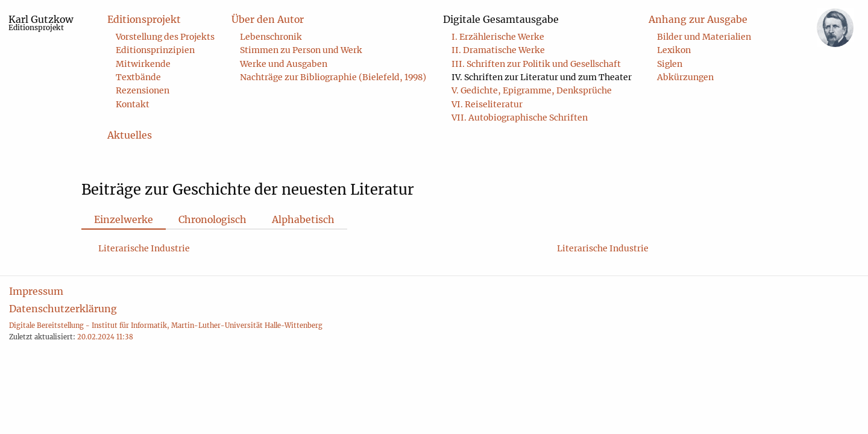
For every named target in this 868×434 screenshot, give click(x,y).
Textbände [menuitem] (138, 77)
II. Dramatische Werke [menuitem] (498, 50)
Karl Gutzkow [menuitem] (41, 23)
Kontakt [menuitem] (133, 104)
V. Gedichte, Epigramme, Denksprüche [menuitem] (532, 90)
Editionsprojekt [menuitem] (144, 19)
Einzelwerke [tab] (124, 219)
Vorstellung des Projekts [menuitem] (165, 37)
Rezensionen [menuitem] (143, 90)
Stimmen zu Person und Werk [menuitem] (301, 50)
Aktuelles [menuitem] (130, 135)
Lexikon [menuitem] (674, 50)
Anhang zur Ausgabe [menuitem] (698, 19)
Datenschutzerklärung (63, 309)
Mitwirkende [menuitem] (143, 64)
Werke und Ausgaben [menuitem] (284, 64)
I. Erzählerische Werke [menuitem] (498, 37)
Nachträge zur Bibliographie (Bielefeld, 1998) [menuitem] (333, 77)
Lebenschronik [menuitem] (271, 37)
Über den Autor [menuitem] (268, 19)
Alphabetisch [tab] (303, 219)
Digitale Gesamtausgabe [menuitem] (501, 19)
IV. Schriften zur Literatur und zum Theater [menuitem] (542, 77)
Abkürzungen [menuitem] (685, 77)
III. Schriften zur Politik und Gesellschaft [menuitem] (536, 64)
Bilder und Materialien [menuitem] (704, 37)
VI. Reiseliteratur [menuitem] (487, 104)
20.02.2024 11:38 (105, 337)
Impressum (36, 291)
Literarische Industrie (144, 248)
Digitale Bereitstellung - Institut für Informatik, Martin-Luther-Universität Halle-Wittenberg (166, 325)
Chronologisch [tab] (212, 219)
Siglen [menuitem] (670, 64)
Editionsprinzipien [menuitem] (155, 50)
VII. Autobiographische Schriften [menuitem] (520, 118)
